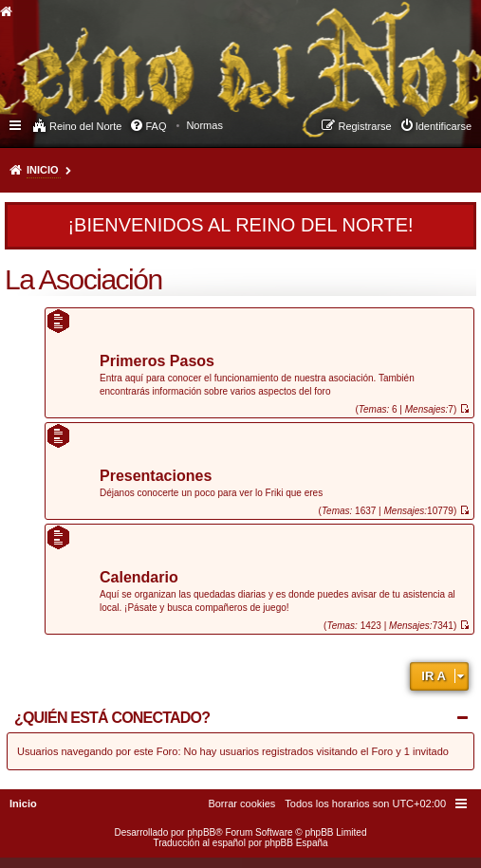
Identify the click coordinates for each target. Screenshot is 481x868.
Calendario (139, 578)
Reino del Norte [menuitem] (85, 126)
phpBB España (296, 843)
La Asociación (83, 279)
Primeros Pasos (157, 362)
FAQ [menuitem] (156, 126)
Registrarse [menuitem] (364, 126)
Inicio (43, 170)
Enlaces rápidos (17, 124)
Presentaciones (156, 477)
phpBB (201, 832)
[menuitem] (204, 125)
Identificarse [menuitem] (444, 126)
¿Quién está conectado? (112, 718)
